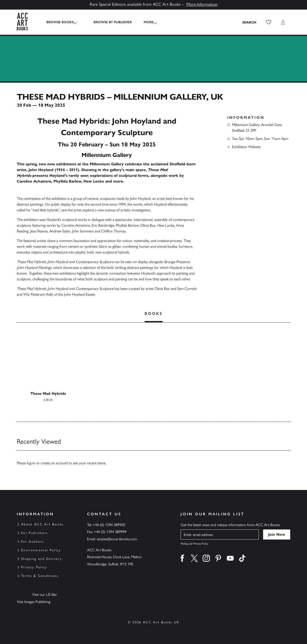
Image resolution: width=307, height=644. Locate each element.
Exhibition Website (246, 147)
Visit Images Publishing (34, 602)
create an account (54, 463)
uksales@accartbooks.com (117, 539)
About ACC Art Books (42, 524)
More (144, 22)
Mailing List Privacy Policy (194, 544)
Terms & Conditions (40, 576)
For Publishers (35, 533)
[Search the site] (249, 22)
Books (154, 313)
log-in (31, 463)
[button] (269, 22)
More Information (202, 4)
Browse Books (60, 22)
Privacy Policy (34, 567)
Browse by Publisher (108, 22)
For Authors (32, 542)
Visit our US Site (44, 595)
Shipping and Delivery (41, 559)
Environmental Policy (41, 550)
